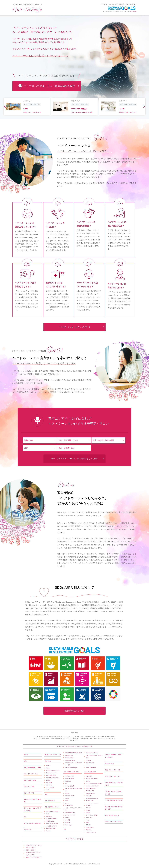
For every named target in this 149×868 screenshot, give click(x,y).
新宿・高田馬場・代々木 (68, 440)
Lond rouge (68, 825)
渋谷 (26, 448)
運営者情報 (133, 11)
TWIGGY (89, 808)
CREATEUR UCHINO (92, 798)
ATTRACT (89, 805)
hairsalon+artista (70, 796)
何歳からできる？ (31, 850)
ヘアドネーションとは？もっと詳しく (74, 327)
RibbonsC (49, 816)
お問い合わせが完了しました (34, 845)
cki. (66, 783)
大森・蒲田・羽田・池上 (31, 774)
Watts (88, 822)
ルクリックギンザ (70, 815)
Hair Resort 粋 (69, 758)
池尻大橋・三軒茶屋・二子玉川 (33, 768)
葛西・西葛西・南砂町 (30, 780)
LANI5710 (89, 776)
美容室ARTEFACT (51, 819)
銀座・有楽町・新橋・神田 (103, 440)
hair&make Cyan (51, 828)
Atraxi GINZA (69, 805)
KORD (88, 810)
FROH (88, 765)
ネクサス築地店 (70, 786)
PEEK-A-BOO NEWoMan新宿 (74, 753)
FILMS (67, 793)
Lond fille (68, 822)
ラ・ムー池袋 (50, 787)
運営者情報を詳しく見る (74, 711)
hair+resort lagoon (51, 775)
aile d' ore (49, 785)
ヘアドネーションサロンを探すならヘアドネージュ (72, 864)
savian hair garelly (70, 760)
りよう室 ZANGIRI (51, 826)
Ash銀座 (68, 820)
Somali (48, 831)
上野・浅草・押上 (50, 801)
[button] (5, 106)
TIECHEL (89, 830)
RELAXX (88, 825)
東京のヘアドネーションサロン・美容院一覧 (74, 746)
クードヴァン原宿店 (92, 815)
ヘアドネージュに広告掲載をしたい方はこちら (40, 56)
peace (67, 803)
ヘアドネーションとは (74, 839)
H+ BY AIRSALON (91, 788)
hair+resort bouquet (52, 773)
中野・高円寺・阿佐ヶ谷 (112, 815)
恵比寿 (26, 755)
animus (88, 781)
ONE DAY (89, 796)
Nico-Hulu (68, 781)
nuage (88, 820)
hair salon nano (90, 763)
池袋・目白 (29, 440)
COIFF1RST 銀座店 (71, 813)
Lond (67, 801)
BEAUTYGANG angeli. (72, 767)
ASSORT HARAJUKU (92, 779)
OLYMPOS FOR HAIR (92, 786)
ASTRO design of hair (52, 811)
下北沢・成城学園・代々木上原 (114, 800)
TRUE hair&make (91, 767)
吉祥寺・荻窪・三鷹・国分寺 (113, 822)
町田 (25, 817)
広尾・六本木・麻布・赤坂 (113, 770)
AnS (47, 790)
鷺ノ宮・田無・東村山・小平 (53, 755)
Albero (48, 780)
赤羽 (46, 794)
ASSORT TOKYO (91, 832)
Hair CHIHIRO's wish (52, 824)
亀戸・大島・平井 (29, 793)
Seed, (67, 798)
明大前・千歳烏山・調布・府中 (33, 823)
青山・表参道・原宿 (66, 448)
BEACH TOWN (69, 779)
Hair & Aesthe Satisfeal (53, 778)
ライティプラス (70, 776)
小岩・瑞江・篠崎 (29, 787)
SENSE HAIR (90, 801)
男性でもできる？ (31, 848)
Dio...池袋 (49, 783)
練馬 (25, 761)
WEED (48, 766)
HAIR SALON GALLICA (93, 803)
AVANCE (89, 760)
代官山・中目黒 (109, 764)
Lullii (48, 814)
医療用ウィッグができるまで (34, 857)
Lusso (48, 768)
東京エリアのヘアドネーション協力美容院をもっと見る (74, 459)
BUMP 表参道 (90, 827)
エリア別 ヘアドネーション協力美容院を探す (47, 86)
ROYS (67, 818)
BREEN (88, 813)
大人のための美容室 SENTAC (94, 783)
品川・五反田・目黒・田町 (113, 776)
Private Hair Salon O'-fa (53, 770)
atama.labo (89, 818)
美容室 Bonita (50, 821)
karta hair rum (69, 755)
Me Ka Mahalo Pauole (92, 753)
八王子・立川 (28, 830)
